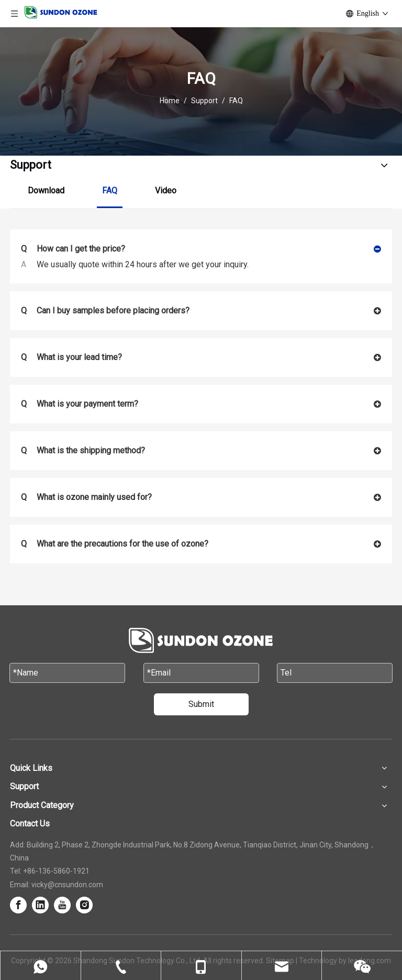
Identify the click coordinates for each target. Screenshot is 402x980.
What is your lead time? (71, 357)
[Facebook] (18, 905)
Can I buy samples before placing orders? (105, 311)
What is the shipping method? (83, 451)
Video (166, 190)
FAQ (110, 190)
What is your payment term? (80, 404)
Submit (201, 704)
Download (46, 190)
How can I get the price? (73, 249)
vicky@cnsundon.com (67, 885)
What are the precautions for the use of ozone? (115, 544)
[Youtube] (62, 905)
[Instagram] (84, 905)
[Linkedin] (40, 905)
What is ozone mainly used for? (86, 497)
